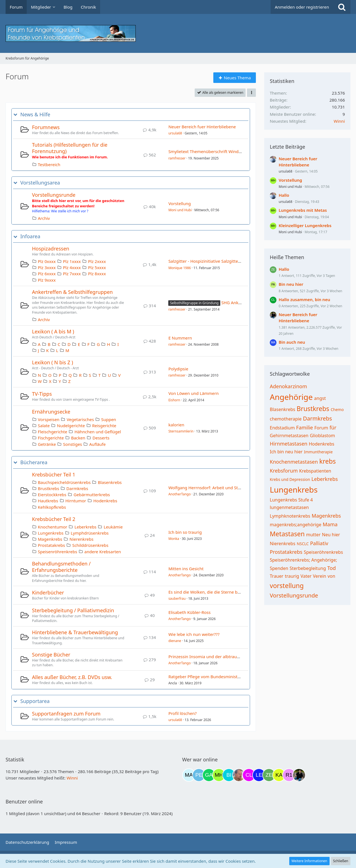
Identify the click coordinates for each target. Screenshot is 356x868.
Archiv (44, 218)
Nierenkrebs (81, 539)
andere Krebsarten (102, 552)
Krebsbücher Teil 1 (54, 474)
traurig (292, 576)
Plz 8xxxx (97, 274)
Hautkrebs (48, 501)
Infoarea (30, 236)
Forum (321, 428)
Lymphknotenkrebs (290, 516)
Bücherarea (34, 462)
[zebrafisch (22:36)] (269, 775)
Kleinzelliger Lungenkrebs (305, 225)
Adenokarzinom (288, 386)
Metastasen (287, 534)
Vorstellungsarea (40, 183)
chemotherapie (286, 419)
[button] (251, 93)
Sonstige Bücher (51, 655)
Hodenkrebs (105, 501)
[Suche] (342, 7)
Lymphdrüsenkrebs (90, 533)
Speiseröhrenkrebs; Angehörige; (303, 560)
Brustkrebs (49, 488)
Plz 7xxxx (72, 274)
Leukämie (113, 527)
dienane (175, 641)
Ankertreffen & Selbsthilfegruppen (72, 292)
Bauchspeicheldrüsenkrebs (64, 482)
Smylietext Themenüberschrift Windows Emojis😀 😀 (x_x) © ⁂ (230, 151)
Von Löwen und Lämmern (193, 393)
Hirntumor (76, 501)
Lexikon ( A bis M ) (53, 331)
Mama (330, 524)
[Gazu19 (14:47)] (209, 775)
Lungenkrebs (51, 533)
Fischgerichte (51, 438)
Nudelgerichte (71, 426)
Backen (78, 438)
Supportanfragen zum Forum (66, 714)
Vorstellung (180, 203)
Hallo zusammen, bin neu (304, 299)
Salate (44, 426)
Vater (306, 576)
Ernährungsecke (51, 412)
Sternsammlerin (181, 431)
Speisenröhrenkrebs (57, 552)
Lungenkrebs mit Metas (303, 210)
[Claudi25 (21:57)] (249, 775)
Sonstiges (73, 444)
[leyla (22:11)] (259, 775)
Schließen (341, 861)
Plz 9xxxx (47, 280)
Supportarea (35, 701)
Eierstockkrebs (52, 495)
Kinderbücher (48, 592)
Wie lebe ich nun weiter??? (194, 634)
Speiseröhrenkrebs (323, 552)
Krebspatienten (315, 471)
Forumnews (46, 127)
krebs (327, 461)
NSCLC (303, 544)
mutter (313, 535)
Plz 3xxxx (47, 267)
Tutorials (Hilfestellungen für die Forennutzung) (70, 148)
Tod (332, 568)
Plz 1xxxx (72, 261)
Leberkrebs (86, 527)
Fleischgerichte (53, 432)
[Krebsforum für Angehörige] (178, 33)
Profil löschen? (182, 713)
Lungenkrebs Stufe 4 (291, 500)
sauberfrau (177, 598)
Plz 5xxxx (97, 267)
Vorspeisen (49, 419)
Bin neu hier (291, 284)
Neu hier (331, 535)
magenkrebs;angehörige (296, 525)
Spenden (279, 568)
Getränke (47, 444)
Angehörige (291, 397)
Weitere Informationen (309, 861)
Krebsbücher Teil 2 (54, 519)
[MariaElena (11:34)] (189, 775)
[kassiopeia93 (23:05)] (279, 775)
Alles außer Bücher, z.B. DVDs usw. (72, 677)
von (332, 576)
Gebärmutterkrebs (92, 495)
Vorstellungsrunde (54, 195)
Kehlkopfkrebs (52, 507)
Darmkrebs (77, 488)
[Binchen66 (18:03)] (229, 775)
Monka (174, 539)
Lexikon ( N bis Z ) (53, 362)
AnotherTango (179, 494)
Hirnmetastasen (289, 444)
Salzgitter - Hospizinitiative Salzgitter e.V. (208, 261)
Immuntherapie (318, 452)
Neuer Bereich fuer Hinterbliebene (202, 127)
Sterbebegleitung (308, 568)
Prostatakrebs (51, 545)
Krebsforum (284, 471)
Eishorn (174, 400)
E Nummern (180, 338)
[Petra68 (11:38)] (199, 775)
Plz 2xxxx (97, 261)
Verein (320, 576)
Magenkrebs (50, 539)
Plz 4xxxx (72, 267)
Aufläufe (97, 444)
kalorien (176, 425)
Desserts (101, 438)
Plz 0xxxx (47, 261)
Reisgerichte (104, 426)
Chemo (337, 410)
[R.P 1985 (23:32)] (289, 775)
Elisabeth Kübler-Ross (189, 612)
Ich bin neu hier (286, 452)
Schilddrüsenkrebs (90, 545)
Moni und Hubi (180, 210)
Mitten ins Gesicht (186, 569)
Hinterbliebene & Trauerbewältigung (75, 632)
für (333, 427)
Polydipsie (178, 369)
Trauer (277, 576)
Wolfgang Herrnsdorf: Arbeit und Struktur (209, 488)
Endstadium (282, 428)
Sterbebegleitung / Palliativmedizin (73, 610)
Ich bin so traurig (185, 532)
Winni (339, 121)
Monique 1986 (180, 268)
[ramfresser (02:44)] (299, 775)
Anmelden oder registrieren (302, 7)
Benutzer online (24, 801)
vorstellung (287, 586)
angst (320, 398)
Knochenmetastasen (294, 462)
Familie (305, 427)
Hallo (284, 195)
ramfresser (177, 158)
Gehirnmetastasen (289, 436)
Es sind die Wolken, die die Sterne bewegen (211, 592)
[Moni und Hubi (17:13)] (219, 775)
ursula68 (175, 133)
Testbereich (49, 164)
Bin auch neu (292, 342)
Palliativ (319, 543)
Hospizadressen (51, 249)
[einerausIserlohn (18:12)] (239, 775)
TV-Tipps (42, 394)
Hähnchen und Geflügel (98, 432)
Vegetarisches (80, 419)
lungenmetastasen (289, 507)
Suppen (109, 419)
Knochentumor (53, 527)
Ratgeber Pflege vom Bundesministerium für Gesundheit (224, 677)
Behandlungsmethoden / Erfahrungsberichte (61, 567)
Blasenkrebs (110, 482)
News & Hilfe (35, 115)
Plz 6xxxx (47, 274)
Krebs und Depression (290, 479)
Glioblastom (322, 436)
